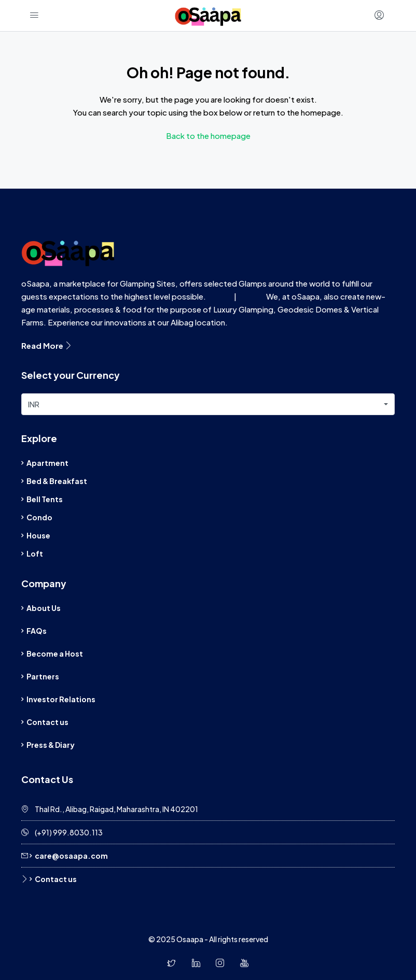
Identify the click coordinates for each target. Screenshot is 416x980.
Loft (35, 553)
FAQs (37, 631)
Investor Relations (61, 699)
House (38, 535)
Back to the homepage (208, 136)
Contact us (47, 722)
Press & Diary (51, 745)
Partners (43, 676)
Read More (47, 345)
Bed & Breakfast (57, 481)
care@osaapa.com (71, 856)
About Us (44, 608)
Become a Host (55, 654)
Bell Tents (45, 499)
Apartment (47, 463)
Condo (39, 517)
